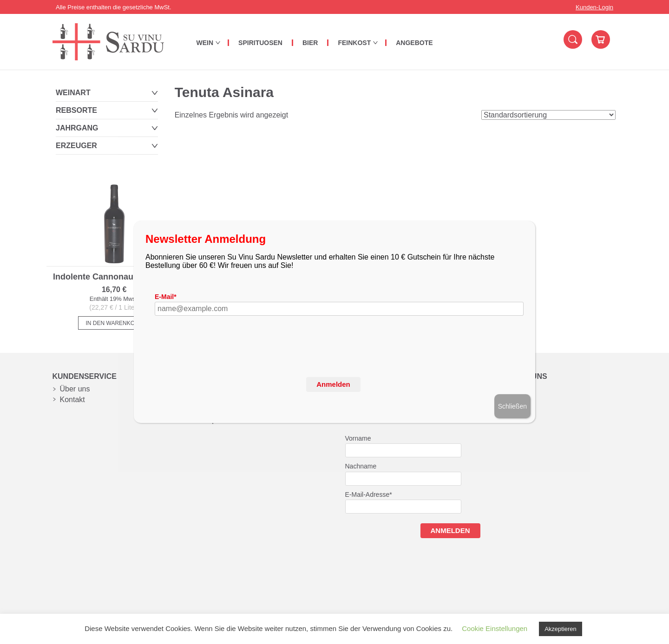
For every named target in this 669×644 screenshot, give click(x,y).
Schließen (512, 406)
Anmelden (333, 384)
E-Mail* (166, 297)
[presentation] (225, 362)
